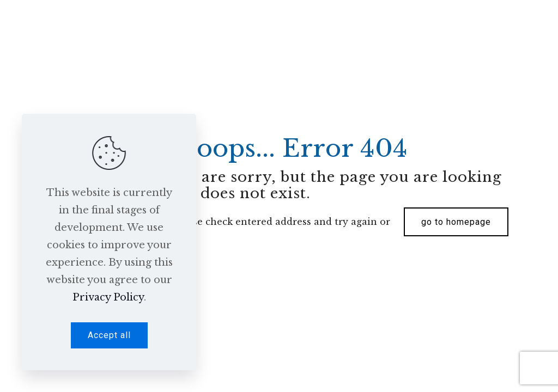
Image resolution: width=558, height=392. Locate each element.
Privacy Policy (108, 297)
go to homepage (456, 222)
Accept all (109, 335)
